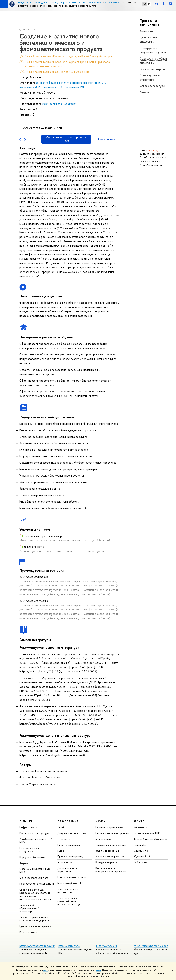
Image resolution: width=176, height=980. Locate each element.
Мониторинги (104, 839)
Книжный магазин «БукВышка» (150, 839)
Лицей (61, 827)
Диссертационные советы (111, 845)
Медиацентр (141, 851)
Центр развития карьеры (72, 877)
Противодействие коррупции (37, 884)
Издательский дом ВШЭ (147, 833)
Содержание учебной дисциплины (153, 61)
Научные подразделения (109, 827)
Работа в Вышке (28, 932)
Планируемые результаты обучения (153, 50)
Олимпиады (64, 839)
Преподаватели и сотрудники (30, 850)
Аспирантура (65, 862)
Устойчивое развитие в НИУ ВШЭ (36, 841)
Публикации (140, 862)
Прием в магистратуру (70, 856)
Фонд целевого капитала (34, 878)
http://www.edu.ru (106, 946)
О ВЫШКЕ (26, 821)
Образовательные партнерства (68, 890)
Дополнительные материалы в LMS (66, 139)
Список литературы (152, 86)
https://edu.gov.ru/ (69, 946)
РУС (145, 4)
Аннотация (146, 31)
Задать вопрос (106, 139)
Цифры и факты (28, 827)
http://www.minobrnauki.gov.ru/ (37, 946)
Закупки (24, 863)
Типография (140, 845)
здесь (46, 970)
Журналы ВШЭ (142, 856)
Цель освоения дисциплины (149, 39)
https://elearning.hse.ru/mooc (151, 946)
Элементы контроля (152, 69)
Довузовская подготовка (72, 833)
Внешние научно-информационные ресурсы (111, 870)
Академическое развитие (110, 856)
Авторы (144, 92)
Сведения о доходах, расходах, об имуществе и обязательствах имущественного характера (35, 894)
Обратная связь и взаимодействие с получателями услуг (69, 901)
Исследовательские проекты (112, 833)
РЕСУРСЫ (140, 821)
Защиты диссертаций (108, 851)
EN (149, 4)
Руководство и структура (34, 833)
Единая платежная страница (35, 926)
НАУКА (100, 821)
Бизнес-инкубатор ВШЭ (71, 883)
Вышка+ (62, 851)
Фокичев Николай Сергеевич (59, 104)
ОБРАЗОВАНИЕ (68, 821)
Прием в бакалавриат (70, 845)
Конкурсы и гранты (106, 862)
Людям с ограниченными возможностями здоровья (34, 919)
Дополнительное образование (67, 870)
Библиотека (140, 827)
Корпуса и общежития (32, 857)
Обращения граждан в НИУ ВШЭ (35, 870)
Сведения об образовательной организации (29, 908)
